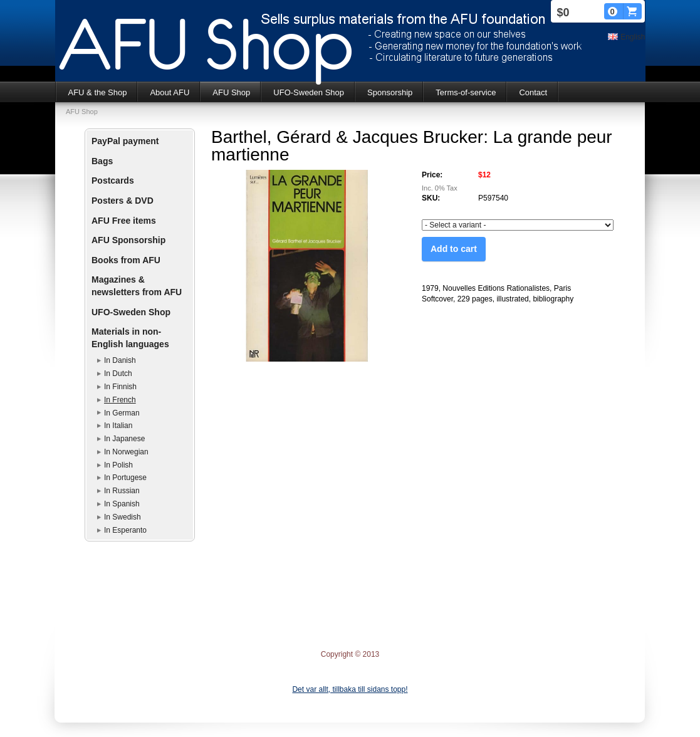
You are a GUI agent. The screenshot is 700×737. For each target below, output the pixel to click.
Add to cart (454, 249)
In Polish (118, 465)
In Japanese (124, 439)
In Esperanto (125, 530)
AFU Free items (124, 221)
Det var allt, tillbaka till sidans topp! (350, 689)
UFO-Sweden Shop (309, 92)
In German (122, 413)
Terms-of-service (466, 92)
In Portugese (125, 478)
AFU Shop (231, 92)
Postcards (113, 180)
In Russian (122, 491)
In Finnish (120, 387)
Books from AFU (126, 260)
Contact (533, 92)
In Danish (120, 360)
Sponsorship (390, 92)
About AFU (170, 92)
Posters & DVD (123, 201)
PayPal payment (125, 141)
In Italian (118, 426)
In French (120, 400)
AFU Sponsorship (128, 240)
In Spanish (122, 504)
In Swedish (123, 517)
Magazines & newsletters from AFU (137, 286)
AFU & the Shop (98, 92)
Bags (102, 161)
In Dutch (118, 374)
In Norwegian (126, 452)
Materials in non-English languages (130, 338)
